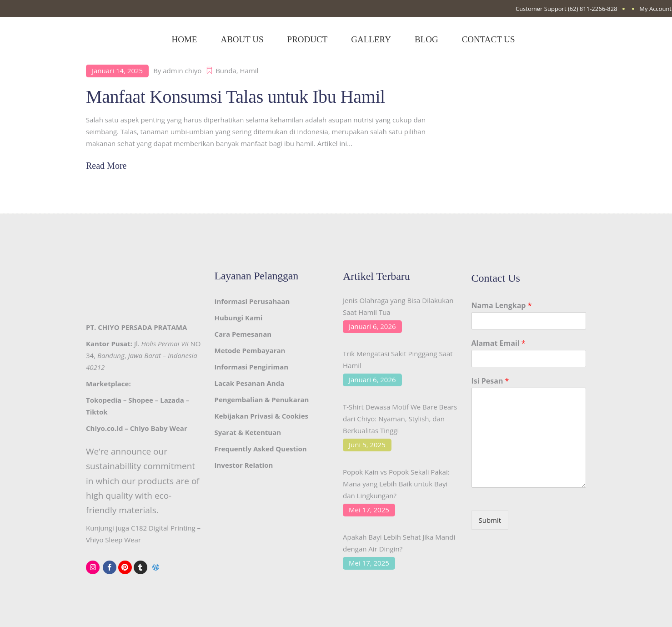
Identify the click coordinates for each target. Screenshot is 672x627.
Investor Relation (244, 465)
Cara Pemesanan (243, 334)
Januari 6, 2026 (372, 326)
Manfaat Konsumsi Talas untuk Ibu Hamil (236, 97)
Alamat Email (499, 343)
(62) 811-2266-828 (593, 9)
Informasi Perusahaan (252, 301)
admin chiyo (182, 71)
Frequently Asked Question (261, 449)
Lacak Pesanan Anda (250, 383)
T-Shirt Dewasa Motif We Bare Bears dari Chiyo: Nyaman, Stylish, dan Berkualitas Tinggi (400, 419)
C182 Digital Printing (163, 528)
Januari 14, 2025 (117, 71)
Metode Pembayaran (250, 350)
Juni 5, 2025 (367, 445)
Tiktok (97, 412)
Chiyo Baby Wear (159, 428)
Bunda (226, 71)
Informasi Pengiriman (252, 367)
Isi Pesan (490, 381)
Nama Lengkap (502, 306)
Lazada (172, 400)
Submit (490, 520)
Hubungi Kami (239, 318)
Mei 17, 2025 (369, 510)
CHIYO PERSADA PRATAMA (142, 327)
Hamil (249, 71)
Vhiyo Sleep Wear (113, 540)
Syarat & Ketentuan (248, 432)
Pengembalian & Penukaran (262, 399)
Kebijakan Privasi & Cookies (261, 416)
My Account (655, 9)
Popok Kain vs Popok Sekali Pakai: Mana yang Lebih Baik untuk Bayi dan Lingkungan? (396, 484)
